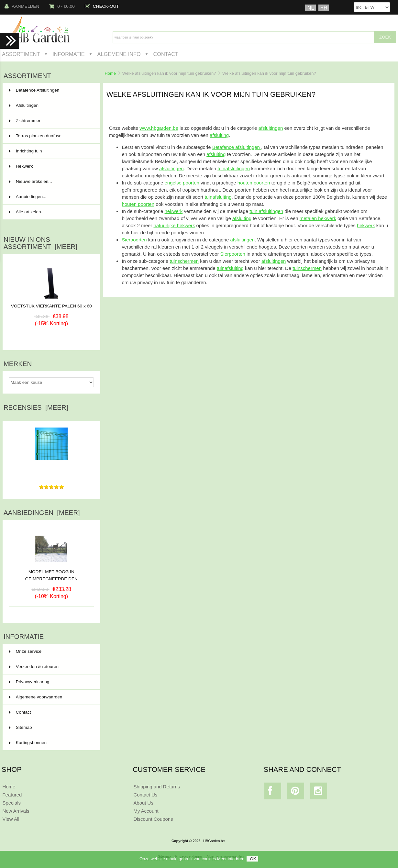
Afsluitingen (51, 106)
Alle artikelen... (27, 212)
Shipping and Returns (157, 787)
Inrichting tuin (51, 151)
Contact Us (145, 795)
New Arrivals (16, 811)
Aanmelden (22, 6)
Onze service (25, 651)
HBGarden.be (214, 841)
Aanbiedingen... (28, 197)
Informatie (68, 54)
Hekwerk (51, 166)
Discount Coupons (153, 819)
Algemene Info (119, 54)
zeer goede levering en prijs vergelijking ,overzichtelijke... (51, 468)
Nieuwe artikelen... (31, 181)
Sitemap (21, 727)
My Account (146, 811)
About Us (143, 803)
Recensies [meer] (36, 407)
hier (240, 861)
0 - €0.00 (62, 6)
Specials (11, 803)
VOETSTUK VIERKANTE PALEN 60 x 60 (51, 306)
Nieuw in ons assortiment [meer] (40, 243)
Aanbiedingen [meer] (42, 513)
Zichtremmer (51, 121)
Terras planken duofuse (51, 136)
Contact (166, 54)
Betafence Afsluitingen (51, 90)
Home (110, 73)
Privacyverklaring (29, 682)
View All (11, 819)
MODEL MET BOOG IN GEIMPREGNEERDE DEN (51, 573)
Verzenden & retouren (34, 667)
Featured (12, 795)
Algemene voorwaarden (36, 697)
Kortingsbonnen (28, 743)
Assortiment (21, 54)
